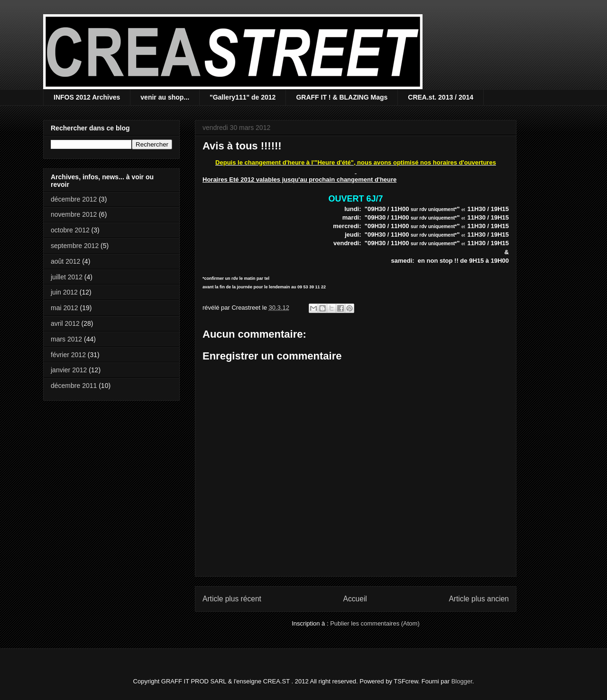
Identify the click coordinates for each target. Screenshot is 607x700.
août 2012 (65, 261)
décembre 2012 (74, 199)
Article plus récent (232, 599)
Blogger (462, 681)
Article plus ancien (479, 599)
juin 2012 (64, 292)
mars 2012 (66, 339)
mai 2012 (64, 308)
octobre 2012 (70, 230)
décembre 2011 (74, 386)
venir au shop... (165, 97)
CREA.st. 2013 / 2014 (441, 97)
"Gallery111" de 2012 (243, 97)
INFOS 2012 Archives (87, 97)
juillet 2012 (67, 277)
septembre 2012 (75, 246)
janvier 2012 (69, 370)
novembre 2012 (74, 214)
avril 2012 (65, 323)
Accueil (355, 599)
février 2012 (68, 355)
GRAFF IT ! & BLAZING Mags (342, 97)
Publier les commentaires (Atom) (375, 623)
